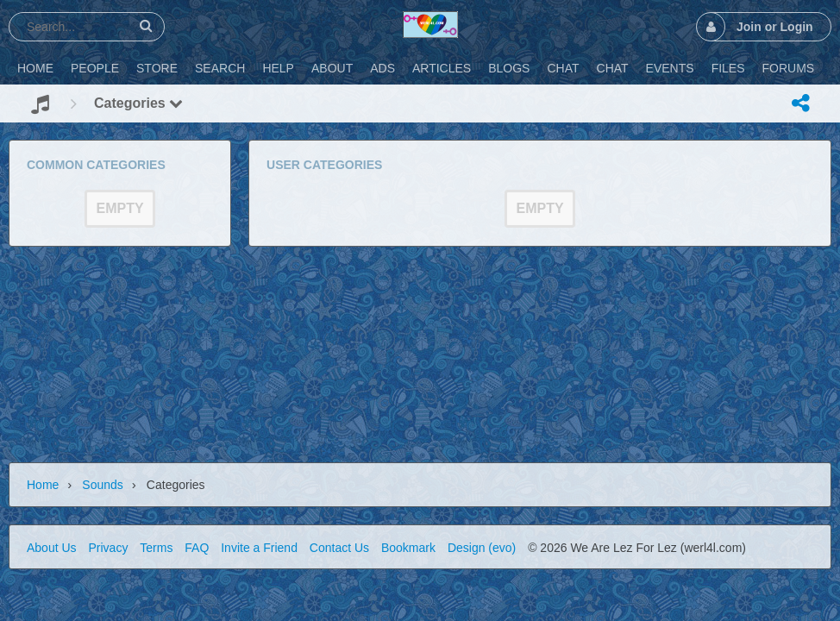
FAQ (197, 548)
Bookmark (408, 548)
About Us (52, 548)
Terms (156, 548)
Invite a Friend (259, 548)
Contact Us (339, 548)
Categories (138, 103)
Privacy (108, 548)
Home (43, 485)
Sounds (102, 485)
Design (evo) (482, 548)
